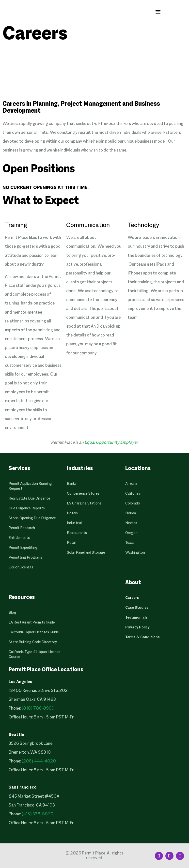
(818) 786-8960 (38, 708)
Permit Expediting (23, 548)
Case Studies (137, 608)
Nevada (131, 523)
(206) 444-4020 (39, 761)
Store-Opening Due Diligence (32, 518)
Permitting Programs (25, 558)
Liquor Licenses (21, 567)
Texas (130, 543)
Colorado (133, 503)
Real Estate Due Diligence (29, 499)
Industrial (74, 523)
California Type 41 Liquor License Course (34, 655)
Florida (131, 513)
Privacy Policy (137, 627)
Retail (72, 543)
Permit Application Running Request (30, 486)
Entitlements (19, 538)
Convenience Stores (83, 494)
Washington (135, 553)
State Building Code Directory (33, 642)
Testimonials (136, 618)
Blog (12, 613)
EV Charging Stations (84, 503)
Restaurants (77, 533)
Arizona (131, 484)
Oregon (131, 533)
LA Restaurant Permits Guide (32, 623)
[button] (158, 11)
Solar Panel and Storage (86, 553)
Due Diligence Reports (27, 508)
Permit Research (22, 528)
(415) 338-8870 (38, 814)
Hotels (72, 513)
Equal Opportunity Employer (111, 443)
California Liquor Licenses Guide (34, 632)
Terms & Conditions (142, 637)
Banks (72, 484)
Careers (132, 598)
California (133, 494)
